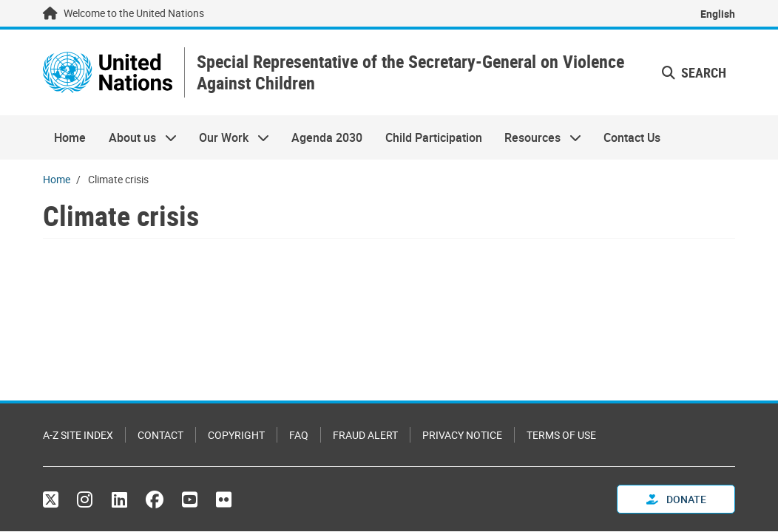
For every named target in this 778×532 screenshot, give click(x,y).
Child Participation (434, 137)
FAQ (299, 435)
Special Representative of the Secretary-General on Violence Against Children (410, 72)
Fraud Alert (365, 435)
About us (136, 137)
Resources (537, 137)
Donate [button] (676, 499)
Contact (160, 435)
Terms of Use (561, 435)
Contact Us (632, 137)
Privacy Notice (462, 435)
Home (70, 137)
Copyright (236, 435)
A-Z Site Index (78, 435)
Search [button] (694, 72)
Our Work (229, 137)
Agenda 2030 (327, 137)
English (718, 14)
